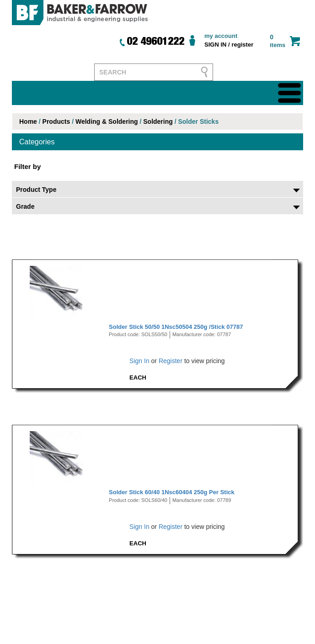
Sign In (139, 361)
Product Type (36, 190)
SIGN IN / (217, 45)
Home (28, 121)
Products (56, 121)
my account (221, 36)
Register (171, 361)
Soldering (158, 121)
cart (295, 41)
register (243, 45)
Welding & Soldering (107, 121)
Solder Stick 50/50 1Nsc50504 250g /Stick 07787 (176, 327)
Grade (25, 206)
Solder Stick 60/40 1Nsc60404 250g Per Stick (172, 492)
